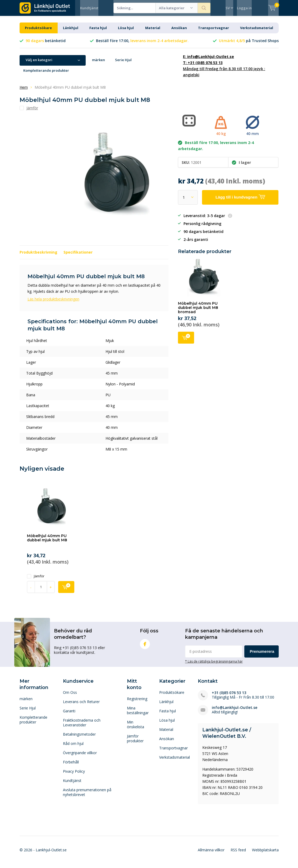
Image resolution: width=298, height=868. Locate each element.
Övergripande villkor (80, 757)
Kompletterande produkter (46, 74)
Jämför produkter (135, 742)
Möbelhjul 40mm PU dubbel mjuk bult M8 (47, 542)
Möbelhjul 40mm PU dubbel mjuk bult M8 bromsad (198, 311)
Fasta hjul (98, 32)
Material (153, 32)
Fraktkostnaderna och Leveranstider (82, 727)
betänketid (46, 45)
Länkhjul (71, 32)
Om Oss (70, 696)
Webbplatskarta (265, 854)
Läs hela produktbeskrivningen (53, 303)
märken (98, 64)
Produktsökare (38, 32)
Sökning (204, 8)
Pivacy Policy (74, 775)
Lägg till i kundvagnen (186, 341)
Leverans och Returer (81, 706)
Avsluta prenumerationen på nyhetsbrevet (87, 796)
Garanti (69, 715)
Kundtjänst (89, 8)
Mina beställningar (138, 714)
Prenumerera (262, 655)
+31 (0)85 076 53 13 (229, 697)
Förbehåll (71, 766)
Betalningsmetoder (79, 738)
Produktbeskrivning (38, 256)
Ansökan (179, 32)
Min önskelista (136, 728)
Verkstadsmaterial (257, 32)
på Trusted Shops (249, 45)
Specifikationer (78, 256)
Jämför (36, 580)
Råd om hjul (73, 747)
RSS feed (238, 854)
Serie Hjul (123, 64)
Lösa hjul (126, 32)
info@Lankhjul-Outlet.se (235, 711)
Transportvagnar (214, 32)
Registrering (137, 703)
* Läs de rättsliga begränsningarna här (214, 665)
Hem (24, 91)
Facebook (145, 647)
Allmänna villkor (211, 854)
